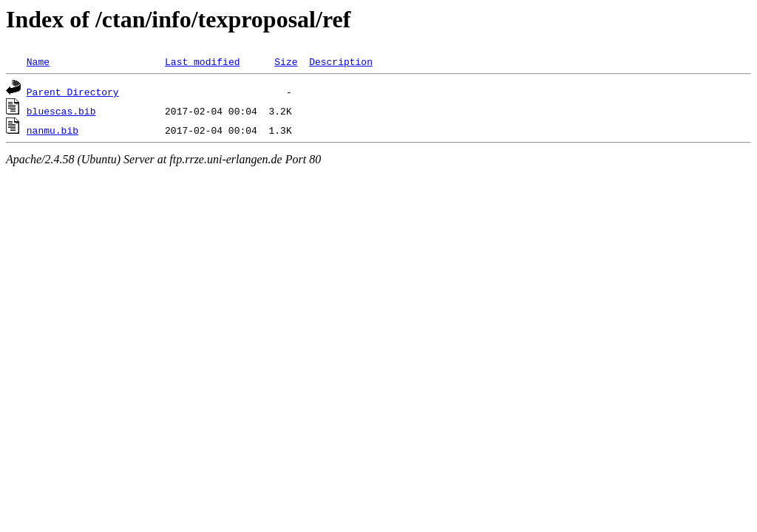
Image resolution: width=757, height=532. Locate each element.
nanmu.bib (52, 130)
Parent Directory (73, 92)
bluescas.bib (61, 111)
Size (286, 61)
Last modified (202, 61)
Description (341, 61)
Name (38, 61)
